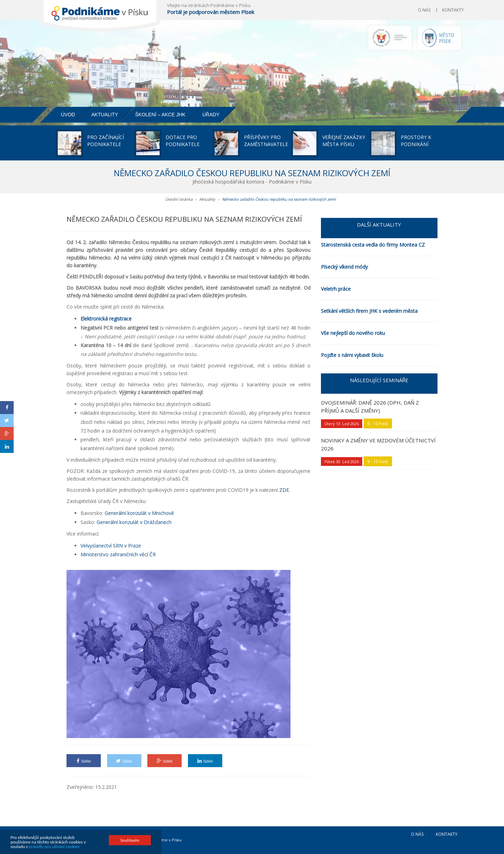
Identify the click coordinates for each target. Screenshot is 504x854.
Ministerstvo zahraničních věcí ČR (118, 554)
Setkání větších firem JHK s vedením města (369, 311)
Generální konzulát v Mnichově (139, 513)
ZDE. (285, 490)
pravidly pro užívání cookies (54, 847)
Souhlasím (130, 841)
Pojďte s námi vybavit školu (352, 355)
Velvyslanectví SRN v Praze (111, 546)
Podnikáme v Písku (164, 840)
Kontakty (453, 10)
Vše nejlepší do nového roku (353, 333)
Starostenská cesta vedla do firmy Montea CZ (373, 245)
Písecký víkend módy (344, 267)
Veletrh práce (336, 289)
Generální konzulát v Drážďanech (134, 522)
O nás (424, 10)
